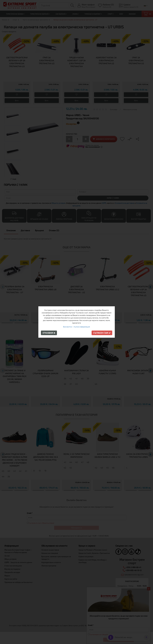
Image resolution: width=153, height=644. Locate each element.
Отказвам (49, 333)
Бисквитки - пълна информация (77, 327)
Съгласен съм (102, 333)
